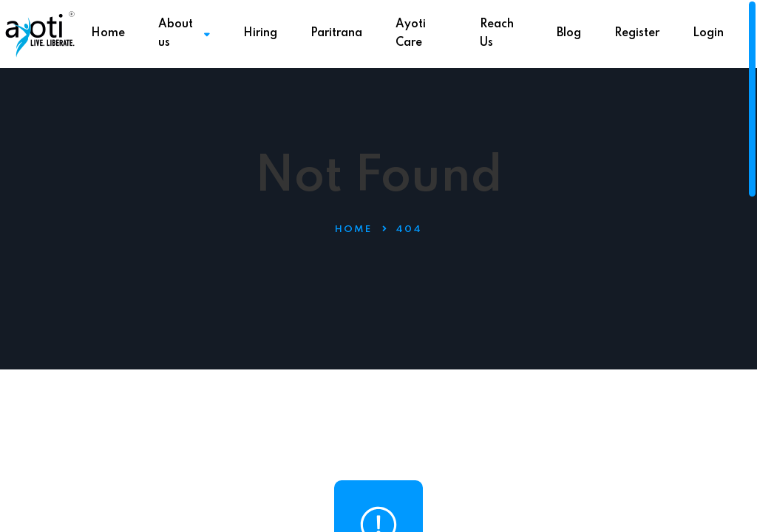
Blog (569, 33)
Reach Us (497, 34)
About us (184, 34)
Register (637, 33)
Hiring (260, 33)
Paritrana (336, 33)
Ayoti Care (411, 34)
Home (108, 33)
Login (708, 33)
